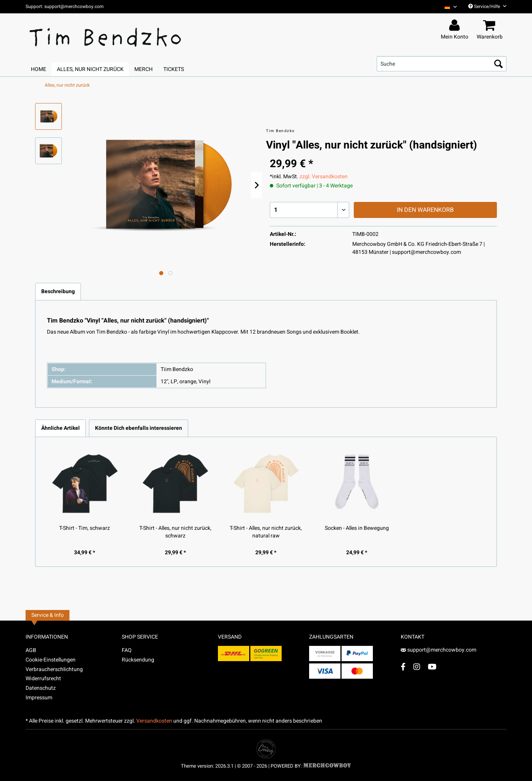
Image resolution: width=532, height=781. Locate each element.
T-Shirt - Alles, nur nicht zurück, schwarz (175, 532)
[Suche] (442, 64)
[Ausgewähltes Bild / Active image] (161, 273)
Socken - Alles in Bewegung (357, 528)
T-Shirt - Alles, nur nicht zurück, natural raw (266, 532)
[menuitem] (448, 7)
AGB (31, 650)
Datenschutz (41, 688)
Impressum (39, 698)
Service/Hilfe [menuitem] (487, 6)
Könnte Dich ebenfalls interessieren (139, 428)
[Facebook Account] (403, 667)
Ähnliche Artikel (60, 428)
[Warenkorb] (491, 26)
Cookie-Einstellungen (51, 660)
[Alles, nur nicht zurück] (90, 69)
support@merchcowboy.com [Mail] (438, 650)
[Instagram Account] (417, 667)
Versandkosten (154, 721)
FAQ (127, 650)
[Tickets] (174, 69)
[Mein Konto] (456, 26)
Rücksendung (138, 660)
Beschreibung (58, 291)
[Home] (39, 69)
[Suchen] (498, 64)
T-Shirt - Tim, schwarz (85, 528)
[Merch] (143, 69)
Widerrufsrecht (43, 679)
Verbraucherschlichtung (54, 669)
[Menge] (310, 210)
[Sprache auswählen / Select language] (451, 7)
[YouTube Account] (432, 667)
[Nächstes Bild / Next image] (170, 273)
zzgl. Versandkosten (324, 177)
